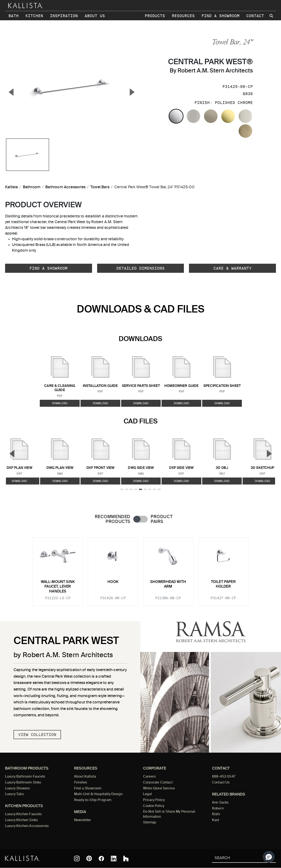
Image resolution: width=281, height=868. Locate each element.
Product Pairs (162, 519)
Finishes (81, 783)
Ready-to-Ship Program (93, 800)
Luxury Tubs (14, 794)
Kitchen (34, 16)
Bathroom (32, 187)
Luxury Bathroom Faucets (25, 777)
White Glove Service (159, 789)
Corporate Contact (158, 783)
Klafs (216, 814)
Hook (113, 582)
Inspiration (64, 16)
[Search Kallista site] (272, 16)
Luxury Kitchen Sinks (21, 820)
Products (155, 16)
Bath (14, 16)
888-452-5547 (224, 777)
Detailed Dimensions (140, 268)
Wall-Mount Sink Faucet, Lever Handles (58, 587)
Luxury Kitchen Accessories (27, 826)
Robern (218, 809)
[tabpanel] (140, 569)
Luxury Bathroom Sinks (23, 783)
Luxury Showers (17, 789)
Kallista (11, 187)
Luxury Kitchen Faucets (23, 814)
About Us (95, 16)
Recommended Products (113, 519)
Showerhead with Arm (168, 584)
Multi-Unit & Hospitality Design (98, 794)
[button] (269, 857)
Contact (255, 16)
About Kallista (85, 777)
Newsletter (83, 820)
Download (60, 403)
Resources (183, 16)
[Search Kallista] (238, 858)
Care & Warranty (233, 268)
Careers (149, 777)
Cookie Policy (154, 806)
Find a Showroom (220, 16)
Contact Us (221, 783)
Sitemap (150, 823)
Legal (147, 794)
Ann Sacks (220, 803)
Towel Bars (100, 187)
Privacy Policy (154, 800)
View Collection (37, 735)
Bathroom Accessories (65, 187)
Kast (216, 820)
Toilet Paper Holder (223, 584)
